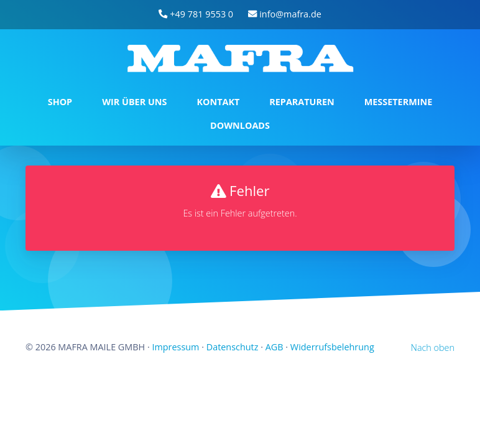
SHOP (60, 102)
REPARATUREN (302, 102)
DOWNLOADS (240, 125)
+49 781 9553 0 (196, 14)
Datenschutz (233, 347)
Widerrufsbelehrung (332, 347)
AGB (275, 347)
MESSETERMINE (399, 102)
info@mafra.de (285, 14)
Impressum (175, 347)
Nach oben (433, 348)
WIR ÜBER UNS (134, 102)
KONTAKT (218, 102)
